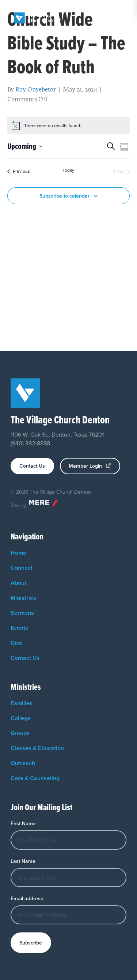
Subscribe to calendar (64, 196)
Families (22, 703)
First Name (23, 823)
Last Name (23, 861)
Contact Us (25, 658)
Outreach (23, 763)
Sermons (22, 613)
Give (16, 643)
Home (18, 553)
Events (19, 628)
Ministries (23, 598)
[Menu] (123, 18)
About (18, 583)
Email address (27, 898)
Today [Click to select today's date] (68, 170)
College (21, 718)
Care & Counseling (35, 778)
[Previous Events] (19, 171)
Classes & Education (37, 748)
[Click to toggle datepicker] (25, 146)
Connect (22, 568)
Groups (20, 733)
